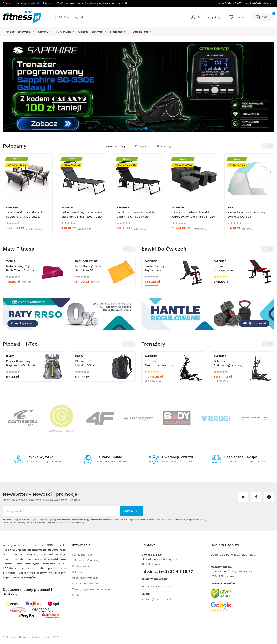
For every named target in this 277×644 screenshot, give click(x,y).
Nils (230, 208)
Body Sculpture (86, 261)
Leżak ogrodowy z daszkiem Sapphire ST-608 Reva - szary (82, 215)
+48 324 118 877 (230, 3)
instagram (269, 497)
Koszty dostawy (82, 566)
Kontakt (77, 595)
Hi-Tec (10, 356)
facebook (256, 497)
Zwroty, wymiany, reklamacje (91, 589)
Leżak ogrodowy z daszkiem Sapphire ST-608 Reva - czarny (137, 217)
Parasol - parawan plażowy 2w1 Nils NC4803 (247, 215)
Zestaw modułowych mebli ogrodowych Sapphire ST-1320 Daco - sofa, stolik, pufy (194, 217)
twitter (243, 497)
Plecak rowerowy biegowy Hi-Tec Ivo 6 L (20, 365)
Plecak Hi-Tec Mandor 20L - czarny (85, 365)
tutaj (82, 523)
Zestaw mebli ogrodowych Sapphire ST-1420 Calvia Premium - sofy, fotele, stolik (27, 217)
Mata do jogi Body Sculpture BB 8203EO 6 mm (88, 270)
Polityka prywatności (86, 578)
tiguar (11, 261)
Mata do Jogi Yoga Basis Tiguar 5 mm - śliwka (20, 270)
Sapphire (12, 208)
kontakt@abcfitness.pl (156, 599)
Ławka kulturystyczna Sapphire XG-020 (226, 270)
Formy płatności (83, 555)
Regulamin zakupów (85, 583)
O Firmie (78, 572)
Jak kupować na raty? (86, 560)
